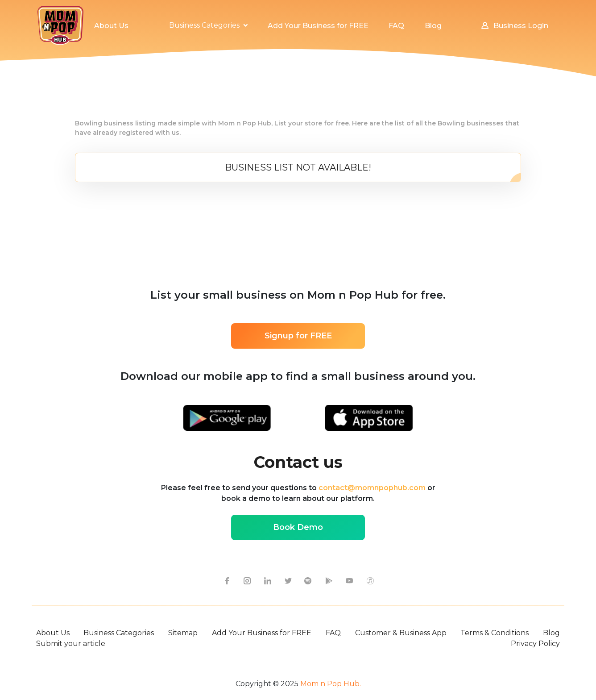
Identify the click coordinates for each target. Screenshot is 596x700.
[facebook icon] (226, 580)
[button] (208, 25)
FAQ (333, 633)
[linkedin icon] (267, 580)
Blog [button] (433, 26)
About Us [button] (111, 26)
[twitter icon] (288, 580)
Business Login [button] (514, 26)
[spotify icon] (308, 580)
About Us (53, 633)
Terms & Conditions (495, 633)
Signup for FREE (298, 336)
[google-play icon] (329, 580)
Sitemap (183, 633)
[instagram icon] (247, 580)
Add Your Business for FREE (262, 633)
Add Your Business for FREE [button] (318, 26)
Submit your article (71, 644)
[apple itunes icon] (370, 580)
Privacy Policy (535, 644)
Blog (551, 633)
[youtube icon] (349, 580)
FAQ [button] (396, 26)
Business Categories (119, 633)
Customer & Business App (401, 633)
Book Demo (298, 527)
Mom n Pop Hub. (330, 684)
